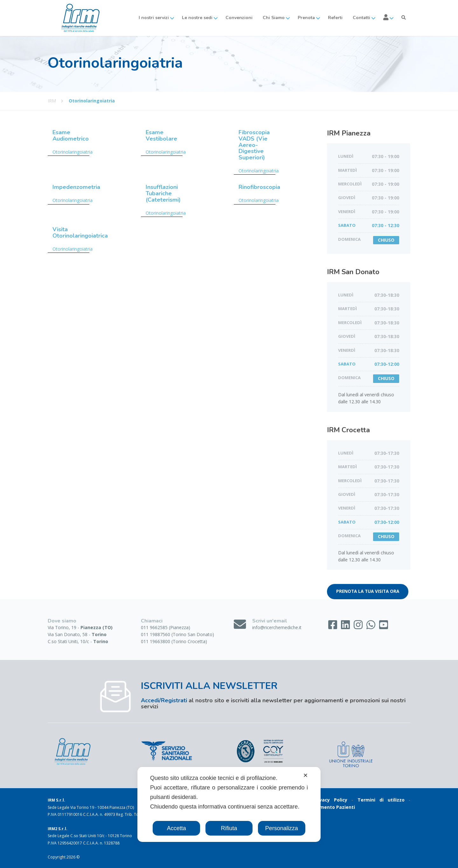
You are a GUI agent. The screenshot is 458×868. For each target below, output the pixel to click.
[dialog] (229, 804)
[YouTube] (384, 627)
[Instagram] (359, 627)
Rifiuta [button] (229, 828)
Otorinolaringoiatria (73, 152)
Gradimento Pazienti (331, 807)
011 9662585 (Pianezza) (166, 627)
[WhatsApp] (371, 627)
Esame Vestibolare (161, 135)
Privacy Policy (330, 800)
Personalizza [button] (282, 828)
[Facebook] (333, 627)
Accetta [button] (177, 828)
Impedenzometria (76, 187)
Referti (335, 18)
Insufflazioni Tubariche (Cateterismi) (163, 193)
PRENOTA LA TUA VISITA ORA (368, 591)
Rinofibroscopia (259, 187)
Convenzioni (239, 18)
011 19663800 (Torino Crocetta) (174, 641)
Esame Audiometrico (71, 135)
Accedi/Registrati (164, 700)
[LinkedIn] (346, 627)
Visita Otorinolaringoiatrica (80, 233)
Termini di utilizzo (381, 800)
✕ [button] (305, 775)
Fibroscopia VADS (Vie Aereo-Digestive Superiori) (254, 145)
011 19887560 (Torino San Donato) (177, 634)
